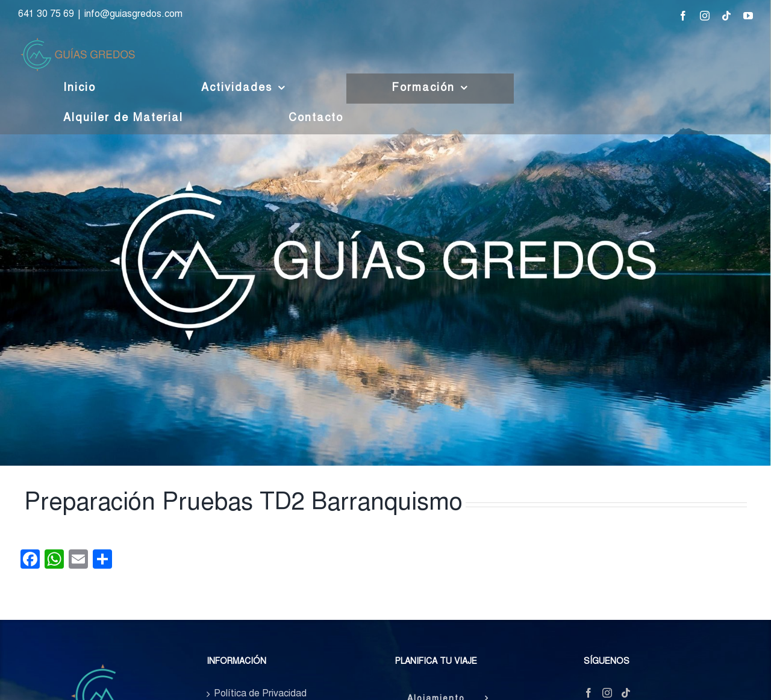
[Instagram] (607, 693)
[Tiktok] (626, 693)
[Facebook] (588, 693)
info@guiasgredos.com (133, 14)
